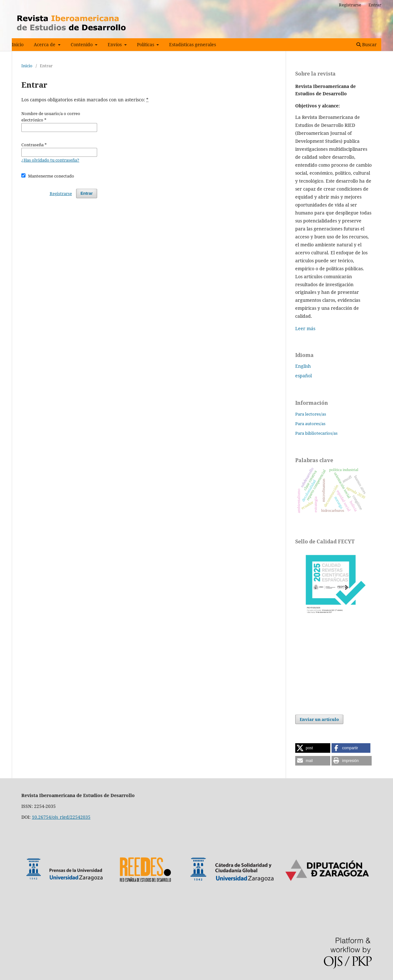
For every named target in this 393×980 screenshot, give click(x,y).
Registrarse (350, 5)
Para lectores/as (311, 414)
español (304, 376)
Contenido (82, 44)
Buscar (367, 44)
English (303, 366)
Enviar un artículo (319, 719)
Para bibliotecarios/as (316, 433)
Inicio (18, 44)
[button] (313, 748)
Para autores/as (310, 424)
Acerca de (45, 44)
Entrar (375, 5)
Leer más (305, 328)
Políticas (146, 44)
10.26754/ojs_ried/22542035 (61, 817)
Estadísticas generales (193, 44)
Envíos (115, 44)
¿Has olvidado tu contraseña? (50, 160)
